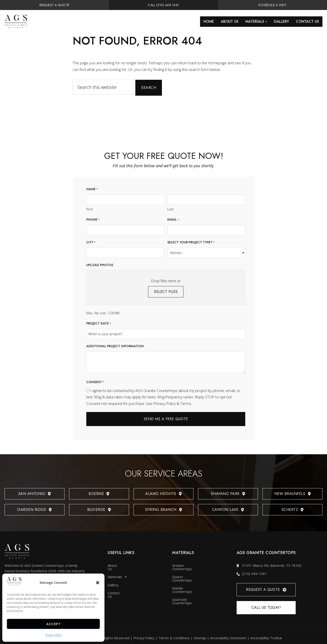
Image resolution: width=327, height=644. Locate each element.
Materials (256, 21)
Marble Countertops (188, 580)
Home (209, 21)
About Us (230, 21)
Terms (186, 403)
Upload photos (100, 265)
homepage (217, 63)
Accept (53, 624)
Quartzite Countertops (190, 588)
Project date (99, 324)
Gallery (281, 21)
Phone (93, 220)
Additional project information (115, 346)
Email (173, 220)
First (90, 209)
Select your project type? (191, 243)
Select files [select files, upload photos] (166, 292)
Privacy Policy (53, 635)
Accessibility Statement (228, 637)
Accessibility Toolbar (266, 637)
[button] (98, 583)
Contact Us (307, 21)
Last (171, 209)
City (91, 243)
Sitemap (200, 637)
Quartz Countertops (188, 572)
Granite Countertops (188, 564)
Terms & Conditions (174, 637)
